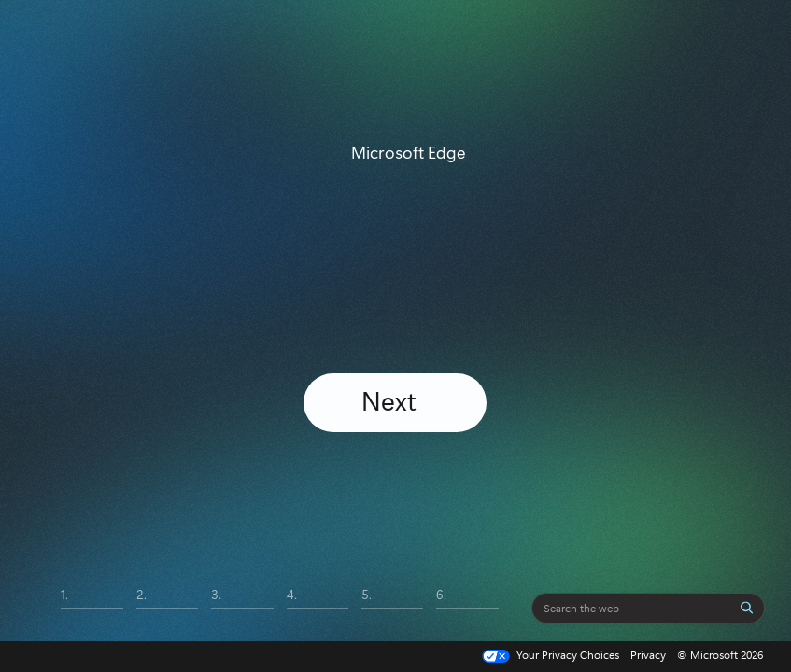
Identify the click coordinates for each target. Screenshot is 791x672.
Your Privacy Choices (549, 656)
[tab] (92, 608)
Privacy (648, 654)
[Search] (747, 607)
